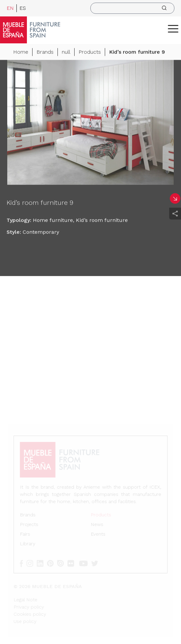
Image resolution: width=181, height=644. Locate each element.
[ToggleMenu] (173, 29)
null (66, 52)
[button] (173, 29)
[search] (132, 8)
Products (90, 52)
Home (21, 52)
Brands (45, 52)
